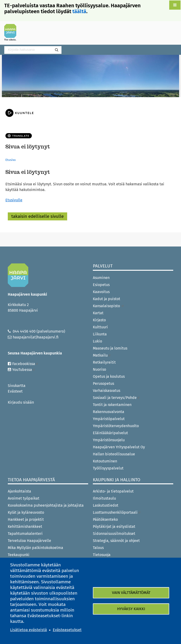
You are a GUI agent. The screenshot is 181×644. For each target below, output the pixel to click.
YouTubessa (24, 370)
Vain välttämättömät (131, 593)
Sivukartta (17, 386)
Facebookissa (25, 364)
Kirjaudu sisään (21, 402)
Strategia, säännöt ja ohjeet (116, 541)
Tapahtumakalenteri (25, 534)
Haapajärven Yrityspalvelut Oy (119, 447)
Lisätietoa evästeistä (29, 630)
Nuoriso (99, 369)
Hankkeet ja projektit (26, 519)
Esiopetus (101, 285)
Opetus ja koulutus (109, 376)
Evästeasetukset (67, 630)
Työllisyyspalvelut (108, 468)
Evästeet (15, 391)
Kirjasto (99, 320)
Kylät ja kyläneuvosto (26, 512)
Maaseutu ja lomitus (110, 348)
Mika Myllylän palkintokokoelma (35, 548)
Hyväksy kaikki (131, 609)
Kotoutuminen (105, 461)
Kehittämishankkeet (25, 527)
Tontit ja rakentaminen (112, 405)
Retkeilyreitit (104, 362)
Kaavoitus (101, 292)
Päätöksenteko (105, 519)
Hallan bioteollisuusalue (114, 454)
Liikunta (100, 334)
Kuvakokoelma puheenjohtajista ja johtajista (46, 505)
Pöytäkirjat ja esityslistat (114, 527)
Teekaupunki (19, 555)
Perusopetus (103, 384)
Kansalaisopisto (109, 306)
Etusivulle (14, 200)
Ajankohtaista (19, 491)
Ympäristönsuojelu (109, 440)
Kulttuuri (100, 327)
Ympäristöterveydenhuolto (116, 426)
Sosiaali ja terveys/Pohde (116, 398)
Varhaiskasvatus (107, 391)
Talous (98, 548)
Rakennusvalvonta (109, 412)
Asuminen (101, 278)
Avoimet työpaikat (24, 498)
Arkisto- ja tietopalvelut (113, 491)
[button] (175, 5)
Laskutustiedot (106, 505)
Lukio (97, 341)
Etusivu (11, 160)
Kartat (98, 313)
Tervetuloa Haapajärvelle (29, 541)
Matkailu (102, 355)
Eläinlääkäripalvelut (110, 433)
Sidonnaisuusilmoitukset (114, 534)
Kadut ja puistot (107, 299)
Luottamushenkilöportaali (117, 512)
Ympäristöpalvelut (109, 419)
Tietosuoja (102, 555)
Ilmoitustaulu (104, 498)
